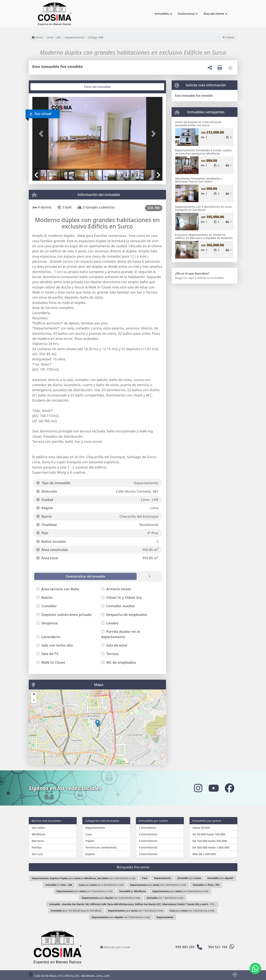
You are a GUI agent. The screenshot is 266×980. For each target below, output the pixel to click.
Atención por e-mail (115, 947)
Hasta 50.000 (201, 828)
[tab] (47, 87)
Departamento (74, 37)
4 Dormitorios (148, 847)
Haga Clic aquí (185, 278)
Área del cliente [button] (214, 14)
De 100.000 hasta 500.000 (210, 841)
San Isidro (38, 828)
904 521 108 (218, 947)
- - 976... (133, 904)
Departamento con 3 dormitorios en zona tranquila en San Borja (203, 208)
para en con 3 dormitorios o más (84, 878)
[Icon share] (198, 788)
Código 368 (96, 37)
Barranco (38, 841)
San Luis (37, 854)
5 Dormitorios (148, 854)
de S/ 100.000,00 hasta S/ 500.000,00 (76, 911)
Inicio (37, 37)
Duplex (90, 854)
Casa (89, 834)
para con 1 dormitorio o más (136, 911)
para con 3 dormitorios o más (180, 891)
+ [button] (34, 695)
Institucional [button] (186, 14)
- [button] (34, 700)
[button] (42, 134)
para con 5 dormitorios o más (85, 891)
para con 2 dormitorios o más (158, 885)
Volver (229, 37)
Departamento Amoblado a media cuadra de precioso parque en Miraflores (203, 152)
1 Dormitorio (147, 828)
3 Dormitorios (148, 841)
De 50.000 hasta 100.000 (209, 834)
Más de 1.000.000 (204, 854)
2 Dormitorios (148, 834)
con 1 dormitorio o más (165, 898)
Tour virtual (40, 114)
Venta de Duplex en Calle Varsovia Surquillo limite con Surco (198, 124)
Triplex (90, 841)
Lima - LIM (54, 37)
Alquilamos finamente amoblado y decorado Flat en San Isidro (199, 180)
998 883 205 (185, 947)
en (59, 885)
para (189, 878)
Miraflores (39, 834)
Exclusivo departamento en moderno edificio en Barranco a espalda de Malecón (204, 236)
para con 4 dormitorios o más (101, 885)
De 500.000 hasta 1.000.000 (211, 847)
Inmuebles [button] (162, 14)
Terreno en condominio (101, 847)
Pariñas (37, 847)
